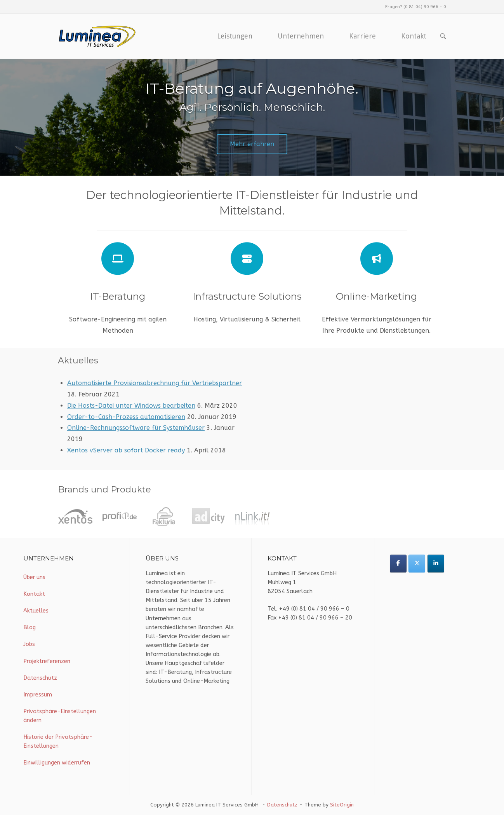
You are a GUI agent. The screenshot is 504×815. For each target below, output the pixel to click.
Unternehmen (301, 36)
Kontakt (414, 36)
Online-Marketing (376, 296)
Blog (30, 627)
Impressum (38, 695)
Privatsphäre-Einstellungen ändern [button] (60, 716)
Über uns (34, 577)
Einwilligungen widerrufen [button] (57, 763)
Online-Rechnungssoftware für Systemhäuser (136, 428)
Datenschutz (40, 678)
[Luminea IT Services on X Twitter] (417, 564)
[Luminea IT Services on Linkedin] (436, 564)
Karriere (362, 36)
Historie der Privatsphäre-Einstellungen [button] (58, 742)
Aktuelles (36, 611)
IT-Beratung (118, 296)
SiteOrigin (342, 805)
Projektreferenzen (47, 661)
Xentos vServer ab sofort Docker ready (126, 450)
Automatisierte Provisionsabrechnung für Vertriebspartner (155, 383)
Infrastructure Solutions (247, 296)
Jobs (29, 644)
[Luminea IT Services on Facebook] (398, 564)
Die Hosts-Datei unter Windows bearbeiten (131, 406)
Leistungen (235, 36)
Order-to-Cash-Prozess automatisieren (126, 417)
